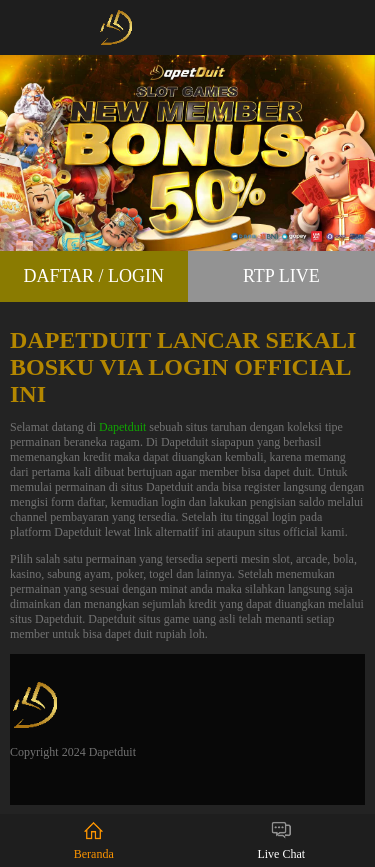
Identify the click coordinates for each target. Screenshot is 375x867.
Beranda (94, 840)
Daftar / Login (93, 276)
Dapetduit (122, 427)
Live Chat (281, 840)
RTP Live (281, 276)
